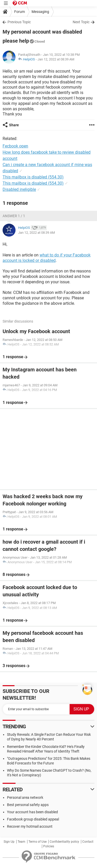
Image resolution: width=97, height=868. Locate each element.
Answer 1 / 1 (14, 216)
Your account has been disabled (32, 812)
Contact (88, 842)
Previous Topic (19, 22)
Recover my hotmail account (30, 826)
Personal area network (25, 797)
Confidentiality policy (64, 842)
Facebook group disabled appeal (33, 819)
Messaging (40, 12)
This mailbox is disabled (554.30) (33, 177)
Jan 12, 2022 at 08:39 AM (56, 59)
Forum (20, 12)
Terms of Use (38, 842)
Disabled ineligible (19, 189)
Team (21, 842)
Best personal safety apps (28, 805)
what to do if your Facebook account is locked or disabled (47, 258)
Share (14, 125)
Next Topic (81, 22)
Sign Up (9, 842)
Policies (49, 846)
